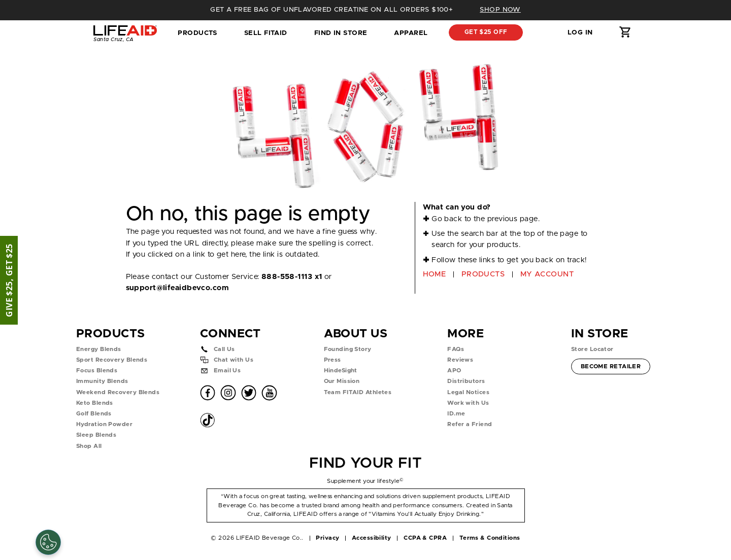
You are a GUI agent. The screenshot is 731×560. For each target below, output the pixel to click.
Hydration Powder (104, 424)
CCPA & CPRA (425, 538)
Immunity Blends (102, 381)
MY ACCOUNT (547, 274)
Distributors (466, 381)
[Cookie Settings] (48, 542)
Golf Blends (94, 414)
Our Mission (342, 381)
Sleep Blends (96, 435)
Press (333, 360)
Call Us (224, 349)
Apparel (411, 33)
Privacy (327, 538)
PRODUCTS (483, 274)
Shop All (89, 446)
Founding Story (348, 349)
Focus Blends (97, 371)
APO (454, 371)
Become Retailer (611, 365)
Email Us (227, 371)
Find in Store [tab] (341, 36)
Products (197, 33)
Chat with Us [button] (234, 360)
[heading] (365, 10)
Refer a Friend (470, 424)
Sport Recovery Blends (112, 360)
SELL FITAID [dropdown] (266, 33)
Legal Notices (468, 392)
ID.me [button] (456, 414)
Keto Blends (95, 403)
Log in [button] (580, 32)
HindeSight (341, 371)
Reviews (460, 360)
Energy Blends (99, 349)
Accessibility (372, 538)
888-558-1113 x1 (292, 277)
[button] (542, 32)
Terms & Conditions (490, 538)
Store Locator (592, 349)
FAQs (456, 349)
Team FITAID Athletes (358, 392)
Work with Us (468, 403)
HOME (435, 274)
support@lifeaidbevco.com (177, 288)
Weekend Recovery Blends (118, 392)
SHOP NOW (500, 10)
